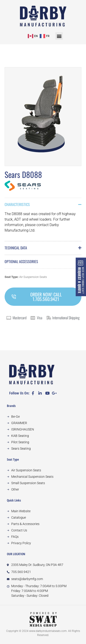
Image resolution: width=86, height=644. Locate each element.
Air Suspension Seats (33, 277)
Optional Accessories (21, 261)
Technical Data (16, 248)
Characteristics (17, 204)
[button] (59, 36)
